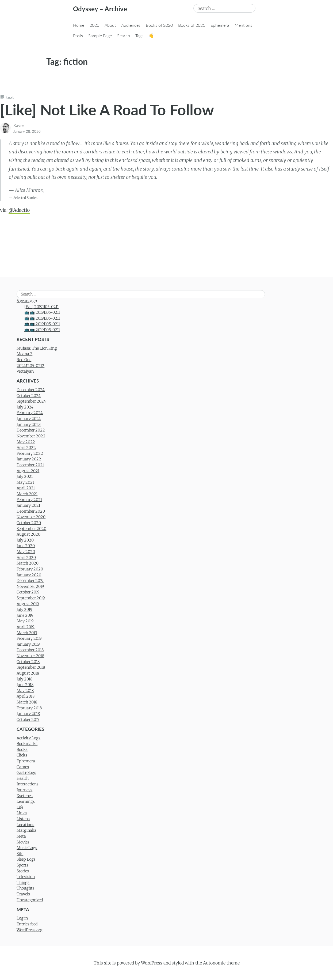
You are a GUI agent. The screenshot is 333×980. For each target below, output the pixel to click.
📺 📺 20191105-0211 (42, 312)
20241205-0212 (30, 366)
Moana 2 (24, 354)
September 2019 (31, 598)
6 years (23, 301)
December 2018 (30, 650)
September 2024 (31, 401)
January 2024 (29, 419)
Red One (24, 360)
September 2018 (31, 667)
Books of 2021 (192, 25)
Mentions (243, 25)
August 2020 (28, 534)
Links (22, 813)
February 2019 (29, 638)
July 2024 (25, 407)
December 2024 (31, 390)
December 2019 (30, 581)
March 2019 (27, 633)
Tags (139, 35)
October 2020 (29, 523)
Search (124, 35)
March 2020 (28, 563)
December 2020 (31, 511)
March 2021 (27, 494)
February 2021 (29, 500)
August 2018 (28, 673)
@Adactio (19, 210)
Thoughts (26, 888)
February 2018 (29, 708)
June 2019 (25, 615)
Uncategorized (30, 900)
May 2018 (25, 691)
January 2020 (29, 575)
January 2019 (28, 644)
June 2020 (26, 546)
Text (10, 97)
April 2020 (26, 558)
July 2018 (24, 679)
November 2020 (31, 517)
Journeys (24, 790)
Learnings (26, 801)
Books (22, 750)
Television (26, 877)
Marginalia (26, 830)
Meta (21, 836)
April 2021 (26, 488)
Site (20, 854)
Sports (22, 865)
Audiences (131, 25)
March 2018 (27, 702)
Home (79, 25)
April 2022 (26, 448)
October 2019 (28, 592)
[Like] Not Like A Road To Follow (107, 110)
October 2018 (28, 662)
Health (23, 778)
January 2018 (28, 714)
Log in (22, 918)
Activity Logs (28, 738)
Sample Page (100, 35)
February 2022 (30, 453)
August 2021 (28, 471)
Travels (23, 894)
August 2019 (28, 604)
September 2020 (31, 529)
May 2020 (26, 552)
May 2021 (25, 482)
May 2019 (25, 621)
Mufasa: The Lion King (37, 348)
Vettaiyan (25, 371)
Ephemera (220, 25)
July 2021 (25, 476)
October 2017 (28, 720)
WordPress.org (30, 930)
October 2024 (29, 396)
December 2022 (31, 430)
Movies (23, 842)
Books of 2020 (159, 25)
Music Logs (27, 848)
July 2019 (24, 610)
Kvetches (25, 796)
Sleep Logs (26, 859)
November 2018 (30, 656)
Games (23, 767)
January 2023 (29, 425)
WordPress (152, 963)
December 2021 (30, 465)
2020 (94, 25)
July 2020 (25, 540)
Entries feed (27, 924)
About (110, 25)
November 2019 (30, 587)
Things (23, 883)
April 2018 (26, 696)
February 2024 (30, 413)
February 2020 (30, 569)
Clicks (22, 755)
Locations (25, 825)
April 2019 (26, 627)
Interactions (28, 784)
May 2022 (26, 442)
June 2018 (25, 685)
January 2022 (29, 459)
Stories (23, 871)
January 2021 (28, 505)
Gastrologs (26, 773)
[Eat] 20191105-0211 (41, 307)
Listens (23, 819)
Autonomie (214, 963)
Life (20, 807)
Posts (78, 35)
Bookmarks (27, 744)
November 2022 (31, 436)
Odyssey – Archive (100, 9)
